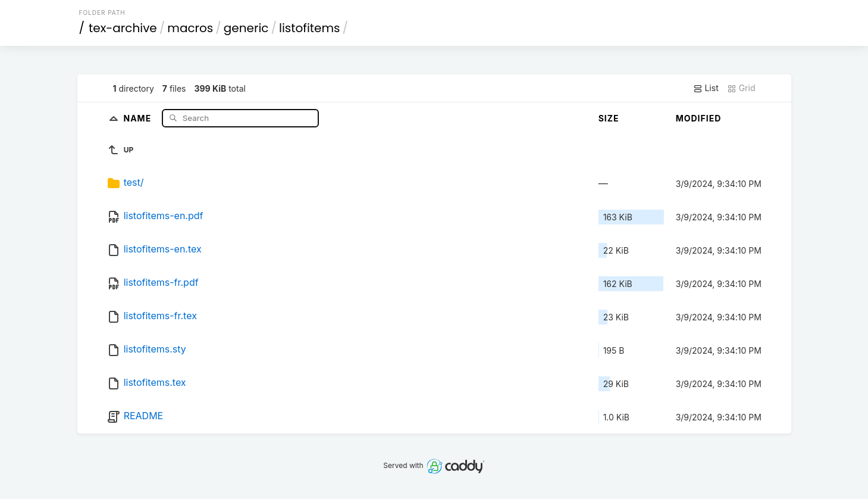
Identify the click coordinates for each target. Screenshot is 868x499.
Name (138, 118)
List (706, 88)
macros (190, 28)
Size (609, 118)
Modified (699, 118)
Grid (741, 88)
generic (246, 28)
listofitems (310, 28)
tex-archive (123, 28)
